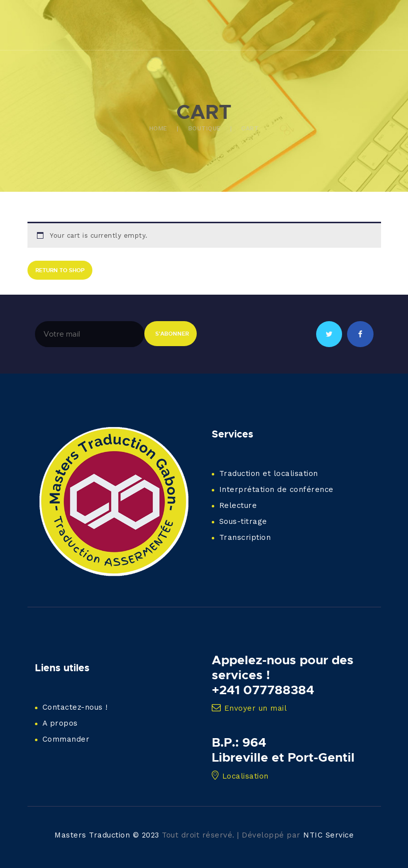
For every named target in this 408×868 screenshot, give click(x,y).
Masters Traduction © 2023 (107, 835)
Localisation (240, 776)
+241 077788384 (263, 690)
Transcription (245, 537)
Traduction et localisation (269, 473)
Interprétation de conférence (276, 489)
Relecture (238, 505)
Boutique (204, 128)
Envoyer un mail (249, 708)
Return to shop (60, 270)
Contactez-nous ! (75, 707)
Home (158, 128)
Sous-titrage (243, 521)
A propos (60, 723)
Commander (66, 739)
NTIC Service (328, 835)
